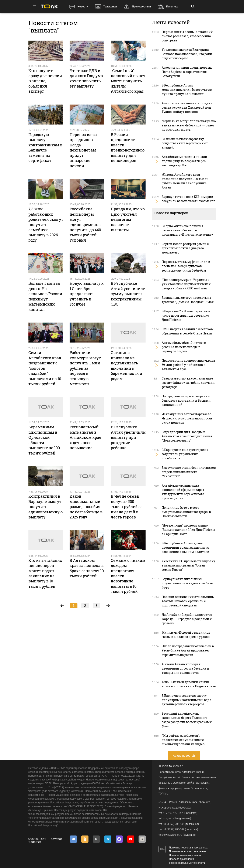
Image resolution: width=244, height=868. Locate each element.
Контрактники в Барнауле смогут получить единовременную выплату (46, 507)
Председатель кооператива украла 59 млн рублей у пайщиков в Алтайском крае (188, 365)
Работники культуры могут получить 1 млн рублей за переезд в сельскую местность (85, 368)
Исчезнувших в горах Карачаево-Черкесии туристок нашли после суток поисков (187, 418)
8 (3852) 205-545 (174, 824)
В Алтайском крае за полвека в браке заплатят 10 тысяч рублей (87, 568)
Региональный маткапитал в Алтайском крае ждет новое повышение (85, 437)
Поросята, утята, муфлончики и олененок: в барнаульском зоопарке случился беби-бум (186, 266)
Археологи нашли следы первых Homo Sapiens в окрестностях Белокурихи (187, 72)
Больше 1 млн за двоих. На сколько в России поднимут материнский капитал (45, 296)
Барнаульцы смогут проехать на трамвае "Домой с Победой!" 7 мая (188, 300)
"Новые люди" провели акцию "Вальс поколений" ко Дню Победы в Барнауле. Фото (188, 530)
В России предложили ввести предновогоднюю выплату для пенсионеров (128, 147)
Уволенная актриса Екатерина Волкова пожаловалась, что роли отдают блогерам (187, 54)
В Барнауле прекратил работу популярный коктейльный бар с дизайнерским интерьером (187, 700)
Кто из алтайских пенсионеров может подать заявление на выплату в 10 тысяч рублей (45, 573)
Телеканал (110, 6)
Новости (83, 6)
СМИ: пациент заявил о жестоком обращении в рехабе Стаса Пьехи (188, 331)
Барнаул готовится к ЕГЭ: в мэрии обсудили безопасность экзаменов (189, 199)
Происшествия (141, 6)
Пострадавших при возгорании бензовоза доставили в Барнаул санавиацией (186, 400)
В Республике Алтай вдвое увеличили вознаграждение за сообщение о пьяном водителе (186, 547)
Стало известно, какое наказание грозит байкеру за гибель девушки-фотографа (189, 383)
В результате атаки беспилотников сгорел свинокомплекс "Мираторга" (189, 472)
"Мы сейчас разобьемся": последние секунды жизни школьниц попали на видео (183, 740)
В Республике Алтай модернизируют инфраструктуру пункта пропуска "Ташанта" (187, 90)
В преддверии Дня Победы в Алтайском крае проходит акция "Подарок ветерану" (187, 436)
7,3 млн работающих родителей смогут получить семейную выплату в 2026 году (46, 224)
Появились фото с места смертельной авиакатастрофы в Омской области (186, 512)
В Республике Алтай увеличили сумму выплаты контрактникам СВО (128, 294)
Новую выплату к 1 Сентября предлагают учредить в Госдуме (87, 294)
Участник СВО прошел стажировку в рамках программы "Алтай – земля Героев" (188, 565)
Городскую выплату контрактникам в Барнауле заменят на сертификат (45, 147)
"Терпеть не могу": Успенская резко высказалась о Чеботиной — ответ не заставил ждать (189, 125)
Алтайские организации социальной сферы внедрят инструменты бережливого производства (183, 492)
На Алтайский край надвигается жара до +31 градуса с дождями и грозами (187, 619)
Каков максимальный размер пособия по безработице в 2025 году (86, 507)
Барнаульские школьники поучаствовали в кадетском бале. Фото (188, 583)
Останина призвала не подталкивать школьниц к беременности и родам (126, 365)
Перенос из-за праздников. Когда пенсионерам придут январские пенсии (83, 150)
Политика (172, 6)
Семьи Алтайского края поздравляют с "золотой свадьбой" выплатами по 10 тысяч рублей (45, 368)
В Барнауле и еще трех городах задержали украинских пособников (185, 454)
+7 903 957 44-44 (175, 813)
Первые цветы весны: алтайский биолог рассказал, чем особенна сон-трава (187, 36)
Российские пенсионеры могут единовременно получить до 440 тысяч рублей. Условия (85, 224)
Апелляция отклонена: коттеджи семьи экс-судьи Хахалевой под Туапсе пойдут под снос (187, 107)
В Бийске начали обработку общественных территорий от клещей (185, 143)
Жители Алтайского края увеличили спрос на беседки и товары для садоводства (185, 668)
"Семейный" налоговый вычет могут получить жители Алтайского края (128, 81)
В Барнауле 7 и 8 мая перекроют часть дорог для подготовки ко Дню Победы (186, 315)
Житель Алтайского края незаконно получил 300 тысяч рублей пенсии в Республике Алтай (185, 181)
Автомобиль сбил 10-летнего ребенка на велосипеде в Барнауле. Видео (184, 347)
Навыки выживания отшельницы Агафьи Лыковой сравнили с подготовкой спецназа (188, 601)
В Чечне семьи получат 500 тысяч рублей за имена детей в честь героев (127, 507)
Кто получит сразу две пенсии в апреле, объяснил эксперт (45, 81)
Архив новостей (184, 756)
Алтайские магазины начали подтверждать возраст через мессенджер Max (184, 161)
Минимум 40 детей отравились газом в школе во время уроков (186, 635)
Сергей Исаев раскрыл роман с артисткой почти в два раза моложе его (185, 248)
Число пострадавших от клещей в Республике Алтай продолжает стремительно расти (188, 650)
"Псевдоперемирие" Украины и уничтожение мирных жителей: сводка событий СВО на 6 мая (187, 284)
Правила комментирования (185, 855)
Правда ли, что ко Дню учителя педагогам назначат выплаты (128, 219)
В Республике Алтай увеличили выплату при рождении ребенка (128, 437)
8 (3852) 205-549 (174, 829)
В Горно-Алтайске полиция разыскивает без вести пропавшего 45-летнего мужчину (187, 230)
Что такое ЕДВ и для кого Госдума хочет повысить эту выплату (86, 78)
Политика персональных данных (188, 848)
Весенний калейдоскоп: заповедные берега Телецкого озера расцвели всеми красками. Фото (187, 720)
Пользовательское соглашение (187, 851)
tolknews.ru (177, 766)
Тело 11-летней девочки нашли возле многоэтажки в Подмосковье (189, 684)
